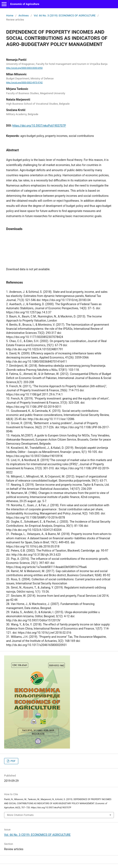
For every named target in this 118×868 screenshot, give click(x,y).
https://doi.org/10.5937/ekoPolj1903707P (39, 126)
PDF (13, 761)
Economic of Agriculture (25, 4)
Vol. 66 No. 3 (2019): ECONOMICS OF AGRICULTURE (65, 15)
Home (10, 15)
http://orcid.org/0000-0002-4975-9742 (24, 83)
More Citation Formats (20, 815)
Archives (24, 15)
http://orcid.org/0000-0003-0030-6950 (24, 68)
